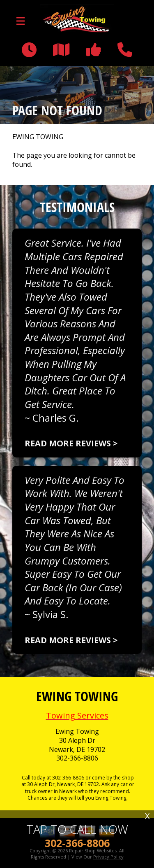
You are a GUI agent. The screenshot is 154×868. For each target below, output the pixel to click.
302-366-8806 (77, 758)
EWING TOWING (38, 137)
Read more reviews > (71, 443)
